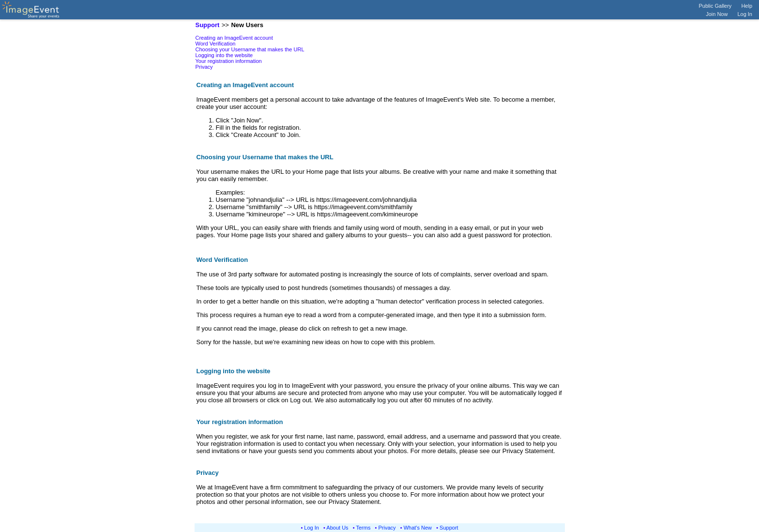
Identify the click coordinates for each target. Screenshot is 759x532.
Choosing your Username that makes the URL (250, 49)
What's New (418, 528)
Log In (745, 14)
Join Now (717, 14)
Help (747, 6)
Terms (364, 528)
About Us (337, 528)
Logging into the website (224, 55)
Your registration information (229, 61)
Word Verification (216, 44)
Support (449, 528)
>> (225, 25)
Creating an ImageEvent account (234, 38)
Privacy (204, 67)
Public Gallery (715, 6)
